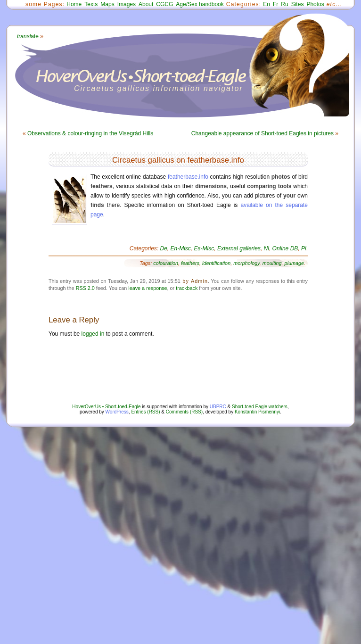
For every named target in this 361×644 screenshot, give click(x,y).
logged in (93, 334)
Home (74, 4)
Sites (298, 4)
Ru (284, 4)
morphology (246, 263)
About (146, 4)
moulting (272, 263)
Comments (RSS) (184, 412)
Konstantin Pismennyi (257, 412)
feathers (190, 263)
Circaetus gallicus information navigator (159, 88)
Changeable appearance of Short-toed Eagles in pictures (263, 133)
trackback (187, 288)
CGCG (164, 4)
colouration (166, 263)
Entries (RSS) (145, 412)
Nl (267, 248)
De (164, 248)
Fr (275, 4)
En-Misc (181, 248)
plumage (294, 263)
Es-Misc (204, 248)
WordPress (117, 412)
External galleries (239, 248)
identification (216, 263)
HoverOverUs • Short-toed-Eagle (106, 407)
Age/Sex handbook (200, 4)
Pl (304, 248)
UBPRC (218, 407)
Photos (315, 4)
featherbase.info (188, 177)
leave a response (148, 288)
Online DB (285, 248)
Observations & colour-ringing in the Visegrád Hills (90, 133)
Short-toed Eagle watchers (260, 407)
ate (28, 36)
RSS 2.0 (85, 288)
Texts (91, 4)
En (267, 4)
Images (127, 4)
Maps (107, 4)
